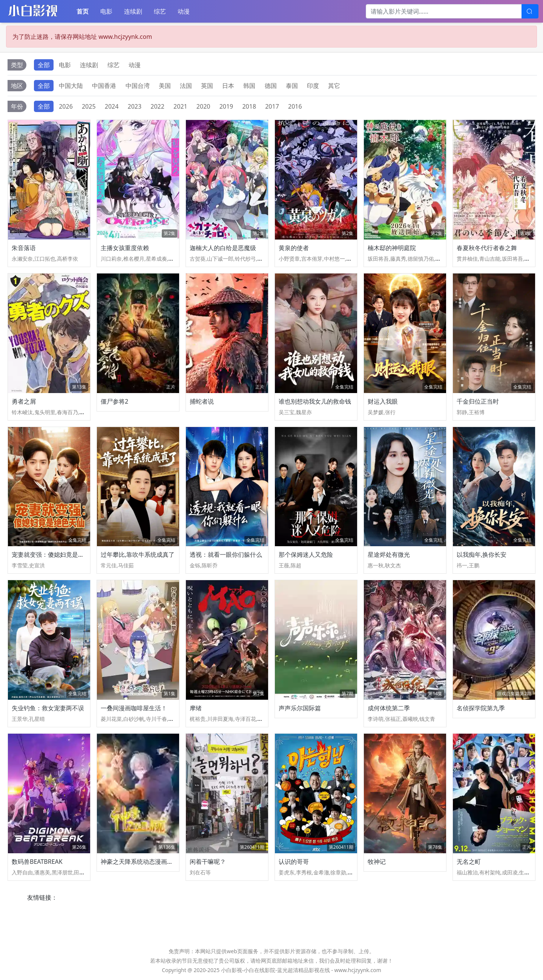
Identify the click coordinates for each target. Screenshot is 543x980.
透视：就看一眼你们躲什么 (226, 555)
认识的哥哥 (294, 862)
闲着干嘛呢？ (208, 862)
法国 (186, 86)
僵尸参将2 (114, 401)
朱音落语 (24, 248)
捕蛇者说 (202, 401)
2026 (66, 106)
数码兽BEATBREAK (37, 862)
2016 (295, 106)
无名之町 (469, 862)
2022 (157, 106)
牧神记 (377, 862)
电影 (106, 11)
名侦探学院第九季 (481, 708)
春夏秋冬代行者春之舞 (487, 248)
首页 (83, 11)
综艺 (160, 11)
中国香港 (104, 86)
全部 (44, 65)
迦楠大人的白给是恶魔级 (223, 248)
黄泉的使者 (294, 248)
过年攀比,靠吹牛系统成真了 (138, 555)
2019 (226, 106)
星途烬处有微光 (389, 555)
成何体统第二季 (389, 708)
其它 (334, 86)
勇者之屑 (24, 401)
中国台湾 (138, 86)
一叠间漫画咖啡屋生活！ (134, 708)
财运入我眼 (383, 401)
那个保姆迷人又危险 (306, 555)
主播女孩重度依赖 (125, 248)
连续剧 (133, 11)
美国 (165, 86)
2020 (203, 106)
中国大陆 (71, 86)
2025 (89, 106)
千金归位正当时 (478, 401)
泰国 (292, 86)
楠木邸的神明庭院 (392, 248)
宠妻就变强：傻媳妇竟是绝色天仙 (57, 555)
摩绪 (196, 708)
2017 (272, 106)
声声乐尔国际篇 (300, 708)
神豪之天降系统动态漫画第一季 (143, 862)
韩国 (249, 86)
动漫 (184, 11)
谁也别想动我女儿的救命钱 (315, 401)
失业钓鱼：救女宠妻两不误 (48, 708)
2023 (135, 106)
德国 (271, 86)
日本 (228, 86)
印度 (313, 86)
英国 (207, 86)
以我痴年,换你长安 (482, 555)
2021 (180, 106)
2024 (112, 106)
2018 (249, 106)
